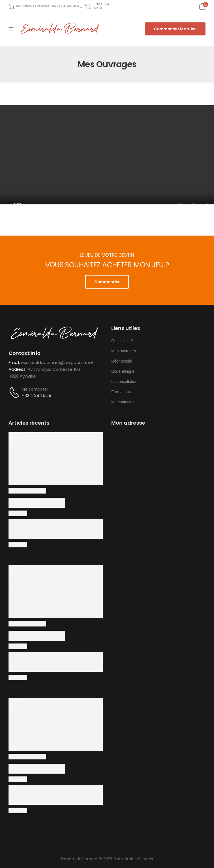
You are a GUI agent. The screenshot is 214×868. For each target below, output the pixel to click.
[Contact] (15, 392)
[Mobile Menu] (11, 29)
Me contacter (35, 389)
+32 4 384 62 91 (37, 395)
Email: (14, 362)
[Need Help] (98, 6)
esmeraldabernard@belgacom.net (57, 362)
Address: (17, 369)
